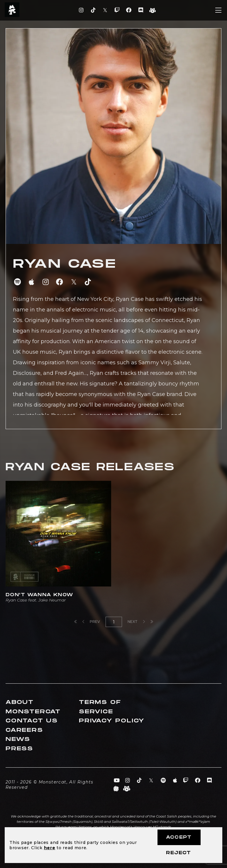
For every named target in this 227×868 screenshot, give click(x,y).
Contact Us (32, 721)
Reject (178, 853)
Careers (24, 730)
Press (19, 749)
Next (136, 622)
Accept (179, 837)
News (18, 739)
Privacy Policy (112, 721)
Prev (91, 622)
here (50, 848)
